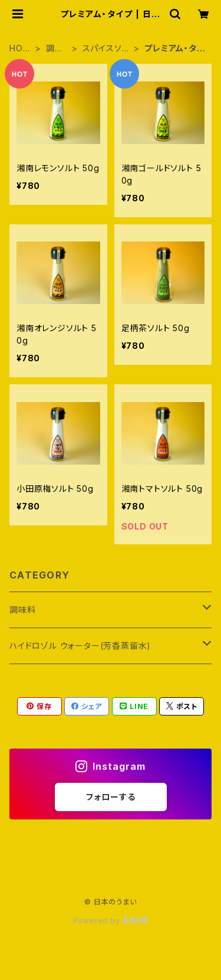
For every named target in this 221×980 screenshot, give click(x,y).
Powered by (111, 921)
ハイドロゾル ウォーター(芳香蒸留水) (80, 646)
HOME (20, 49)
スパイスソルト (106, 49)
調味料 (55, 49)
